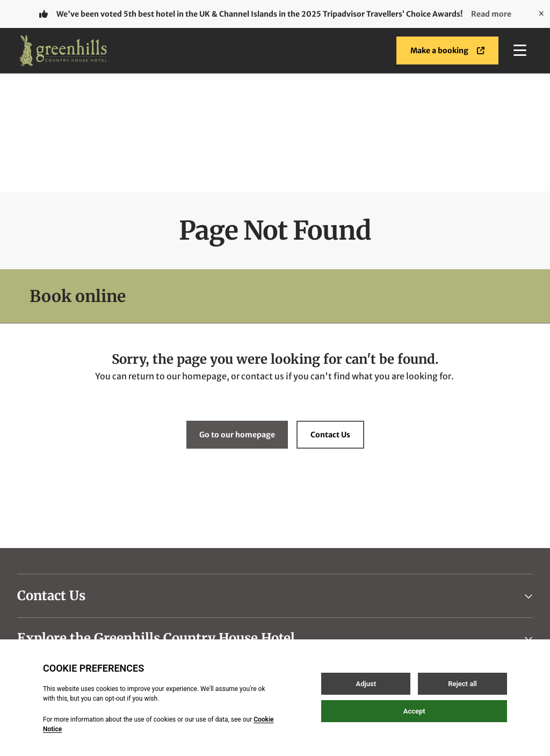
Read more (491, 14)
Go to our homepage (237, 316)
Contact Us (330, 316)
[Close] (541, 14)
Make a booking (447, 51)
